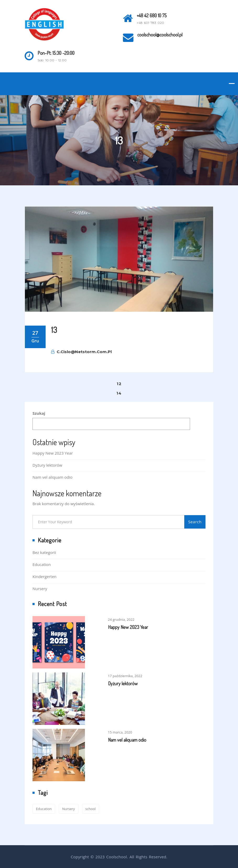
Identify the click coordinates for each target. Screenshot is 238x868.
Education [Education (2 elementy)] (44, 809)
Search (195, 522)
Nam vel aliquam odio (52, 477)
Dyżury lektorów (47, 465)
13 (54, 330)
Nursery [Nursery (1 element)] (68, 809)
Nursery (40, 589)
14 (119, 393)
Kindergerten (45, 576)
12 (119, 384)
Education (42, 564)
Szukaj (39, 413)
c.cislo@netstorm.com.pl (81, 352)
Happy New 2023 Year (53, 453)
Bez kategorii (44, 552)
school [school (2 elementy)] (91, 809)
